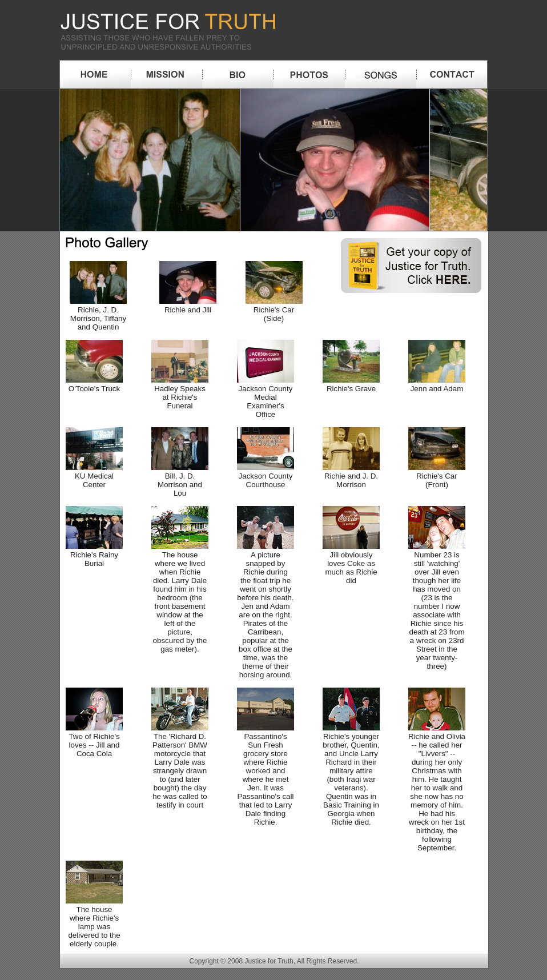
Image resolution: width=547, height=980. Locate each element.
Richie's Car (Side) (274, 310)
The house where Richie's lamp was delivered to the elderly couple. (94, 922)
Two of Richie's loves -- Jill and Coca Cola (94, 741)
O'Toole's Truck (94, 384)
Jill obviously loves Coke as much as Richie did (351, 563)
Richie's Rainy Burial (94, 555)
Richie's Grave (351, 384)
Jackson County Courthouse (266, 476)
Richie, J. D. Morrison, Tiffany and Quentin (98, 314)
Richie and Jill (188, 306)
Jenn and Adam (437, 384)
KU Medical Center (94, 476)
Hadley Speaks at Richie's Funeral (180, 393)
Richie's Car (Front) (437, 476)
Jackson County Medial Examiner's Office (266, 397)
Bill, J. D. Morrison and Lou (180, 480)
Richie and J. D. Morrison (351, 476)
